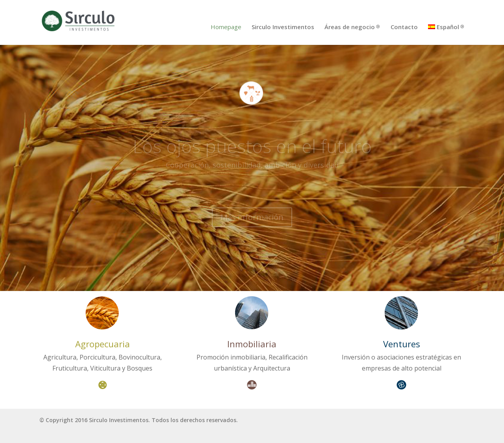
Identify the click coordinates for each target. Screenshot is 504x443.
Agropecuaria (103, 344)
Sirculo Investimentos (283, 27)
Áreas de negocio (350, 27)
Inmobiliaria (252, 344)
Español (444, 27)
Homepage (226, 27)
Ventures (402, 344)
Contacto (404, 27)
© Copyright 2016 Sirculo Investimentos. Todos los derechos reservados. (139, 420)
